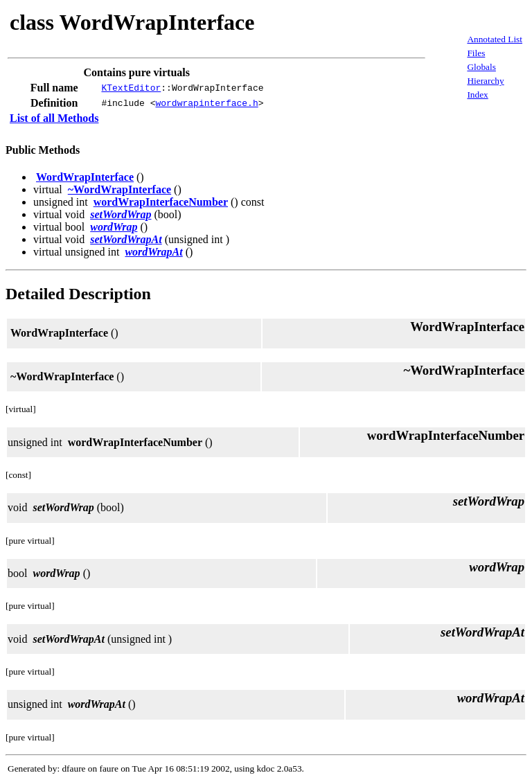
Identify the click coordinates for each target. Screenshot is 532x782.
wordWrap (114, 227)
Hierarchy (485, 81)
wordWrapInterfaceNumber (161, 202)
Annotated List (495, 39)
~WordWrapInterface (119, 189)
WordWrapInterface (85, 177)
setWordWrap (121, 214)
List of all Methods (54, 118)
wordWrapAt (153, 252)
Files (476, 53)
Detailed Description (78, 294)
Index (477, 95)
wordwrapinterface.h (206, 103)
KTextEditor (131, 88)
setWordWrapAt (126, 239)
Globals (481, 67)
